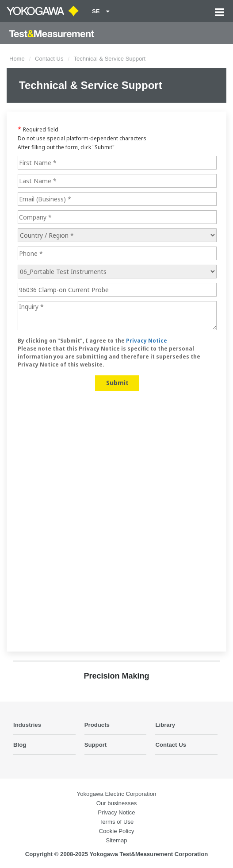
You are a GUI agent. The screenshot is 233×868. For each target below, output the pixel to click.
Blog (20, 745)
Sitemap (116, 840)
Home (17, 59)
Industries (27, 725)
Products (97, 725)
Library (165, 725)
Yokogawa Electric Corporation (117, 794)
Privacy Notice (116, 812)
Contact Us (49, 59)
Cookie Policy (117, 831)
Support (96, 745)
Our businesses (117, 803)
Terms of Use (117, 822)
